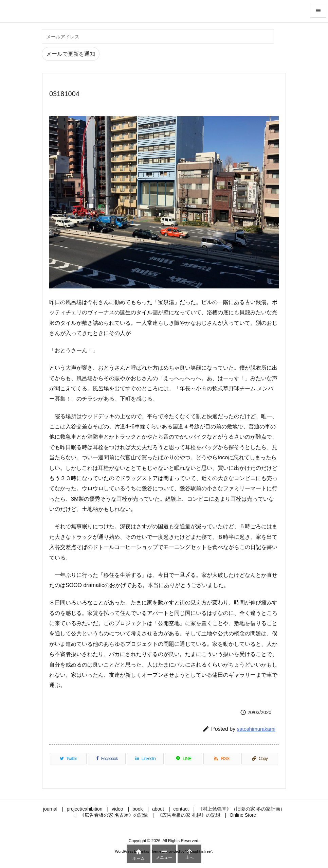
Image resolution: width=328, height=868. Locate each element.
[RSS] (222, 759)
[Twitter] (68, 759)
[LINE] (183, 759)
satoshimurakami (256, 729)
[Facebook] (107, 759)
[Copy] (260, 759)
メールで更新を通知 (71, 54)
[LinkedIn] (145, 759)
